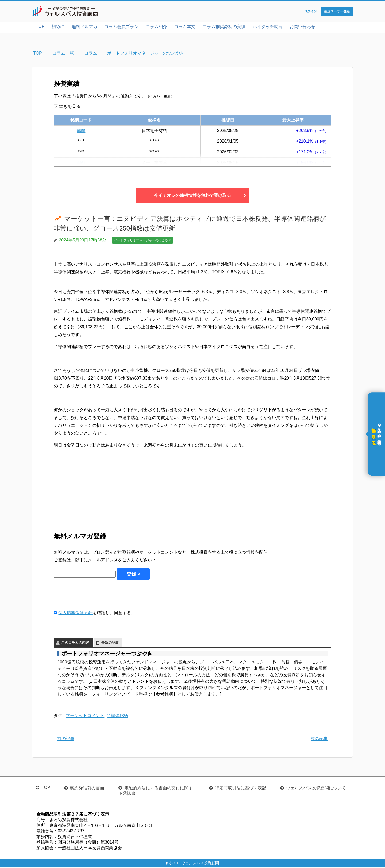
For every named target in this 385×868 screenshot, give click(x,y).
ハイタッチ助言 (268, 28)
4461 (81, 164)
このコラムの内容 (75, 644)
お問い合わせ (302, 28)
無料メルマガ (84, 28)
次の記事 (319, 740)
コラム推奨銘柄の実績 (224, 28)
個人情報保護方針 (75, 614)
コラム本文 (185, 28)
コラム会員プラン (121, 28)
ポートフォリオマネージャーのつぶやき (143, 241)
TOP (40, 27)
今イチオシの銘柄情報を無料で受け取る (192, 196)
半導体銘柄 (117, 717)
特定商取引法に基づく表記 (241, 789)
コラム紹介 (156, 28)
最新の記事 (110, 644)
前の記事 (66, 740)
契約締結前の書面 (87, 789)
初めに (58, 28)
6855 (81, 132)
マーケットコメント (85, 717)
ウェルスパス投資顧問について (316, 789)
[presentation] (94, 595)
